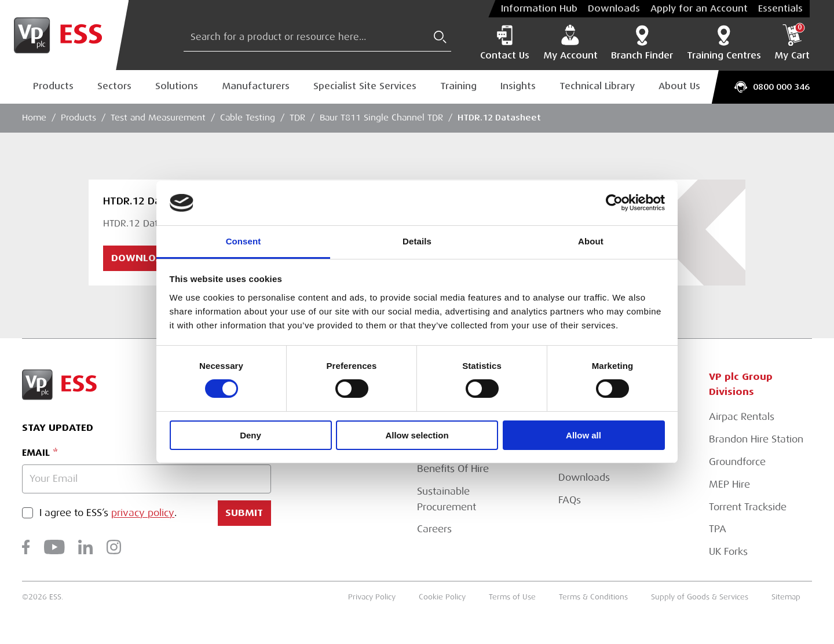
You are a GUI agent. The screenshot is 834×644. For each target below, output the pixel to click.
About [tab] (591, 241)
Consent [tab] (244, 241)
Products (53, 86)
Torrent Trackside (748, 507)
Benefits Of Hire (453, 469)
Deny (250, 435)
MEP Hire (729, 484)
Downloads (614, 9)
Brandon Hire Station (756, 439)
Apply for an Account (699, 9)
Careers (434, 529)
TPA (718, 529)
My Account (570, 43)
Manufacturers (256, 86)
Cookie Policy (442, 597)
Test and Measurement (158, 118)
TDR (297, 118)
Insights (518, 86)
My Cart (792, 43)
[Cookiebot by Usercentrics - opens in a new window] (614, 203)
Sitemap (786, 597)
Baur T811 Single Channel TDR (381, 118)
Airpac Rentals (742, 417)
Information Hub (539, 9)
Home (34, 118)
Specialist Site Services (365, 86)
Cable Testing (248, 118)
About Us (679, 86)
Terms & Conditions (593, 597)
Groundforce (737, 462)
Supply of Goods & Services (700, 597)
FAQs (570, 500)
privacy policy (143, 513)
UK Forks (728, 552)
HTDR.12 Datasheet (499, 118)
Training (458, 86)
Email (36, 453)
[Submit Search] (440, 37)
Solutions (177, 86)
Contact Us (505, 43)
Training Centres (724, 43)
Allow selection (417, 435)
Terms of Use (512, 597)
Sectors (114, 86)
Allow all (584, 435)
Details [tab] (417, 241)
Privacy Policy (372, 597)
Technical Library (597, 86)
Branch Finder (642, 43)
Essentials (780, 9)
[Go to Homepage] (64, 35)
